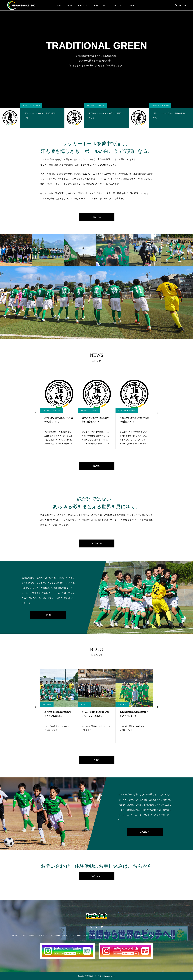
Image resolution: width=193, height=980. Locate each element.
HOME (59, 5)
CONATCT (96, 876)
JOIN (96, 5)
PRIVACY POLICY (155, 935)
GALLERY (118, 5)
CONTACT (132, 5)
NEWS (70, 5)
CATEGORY (83, 5)
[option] (32, 116)
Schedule (36, 106)
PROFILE (96, 217)
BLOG (106, 5)
